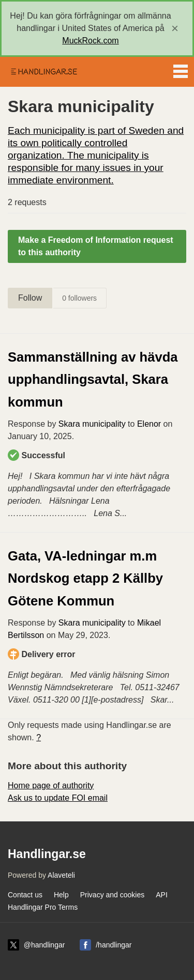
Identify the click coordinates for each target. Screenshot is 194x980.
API (162, 895)
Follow (30, 298)
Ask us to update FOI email (58, 798)
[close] (175, 28)
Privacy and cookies (113, 895)
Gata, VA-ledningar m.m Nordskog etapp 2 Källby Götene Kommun (85, 578)
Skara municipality (92, 424)
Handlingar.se (43, 72)
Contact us (25, 895)
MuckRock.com (90, 41)
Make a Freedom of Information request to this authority (96, 246)
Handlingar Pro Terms (43, 907)
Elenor (149, 424)
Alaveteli (61, 875)
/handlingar (114, 945)
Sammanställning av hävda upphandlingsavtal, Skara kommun (93, 379)
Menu (181, 69)
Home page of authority (51, 785)
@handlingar (44, 945)
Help (61, 895)
